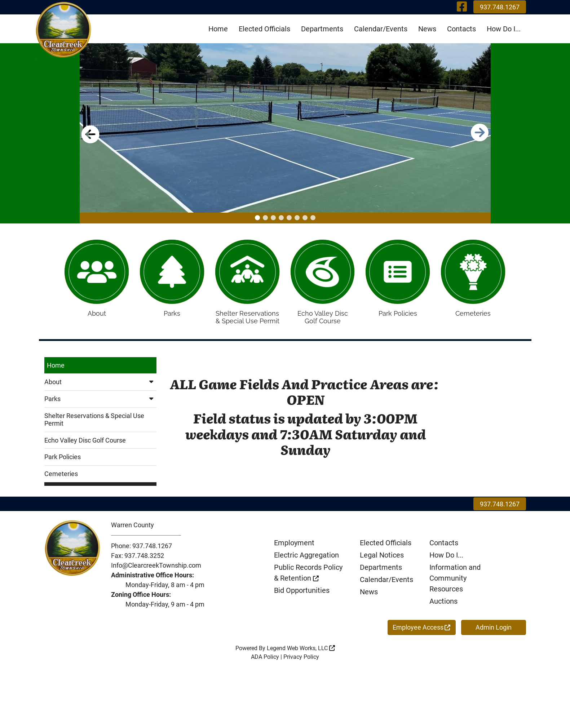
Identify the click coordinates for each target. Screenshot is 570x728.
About (101, 385)
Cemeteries (61, 477)
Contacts (461, 29)
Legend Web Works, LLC (301, 651)
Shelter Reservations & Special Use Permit (94, 423)
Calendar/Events (381, 29)
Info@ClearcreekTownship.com (156, 569)
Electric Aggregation (306, 558)
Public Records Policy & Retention (308, 576)
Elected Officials (264, 29)
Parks (101, 402)
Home (218, 29)
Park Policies (63, 460)
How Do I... (504, 29)
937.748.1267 (500, 7)
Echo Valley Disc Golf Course (85, 443)
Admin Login (494, 631)
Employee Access (421, 631)
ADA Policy (265, 660)
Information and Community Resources (455, 581)
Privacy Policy (301, 660)
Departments (322, 29)
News (427, 29)
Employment (294, 546)
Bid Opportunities (302, 594)
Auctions (443, 604)
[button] (257, 218)
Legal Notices (382, 558)
